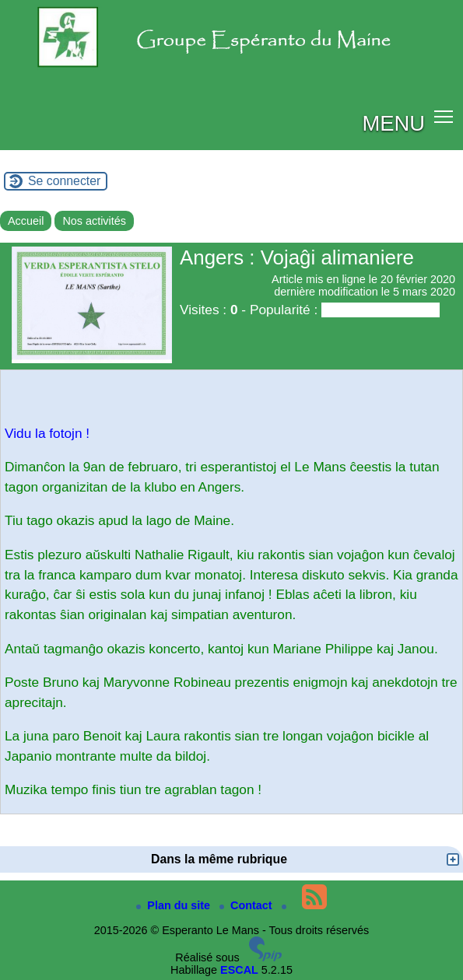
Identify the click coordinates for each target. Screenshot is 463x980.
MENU (393, 123)
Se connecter (64, 181)
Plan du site (175, 905)
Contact (247, 905)
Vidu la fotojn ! (47, 433)
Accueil (26, 221)
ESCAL (239, 970)
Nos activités (94, 221)
